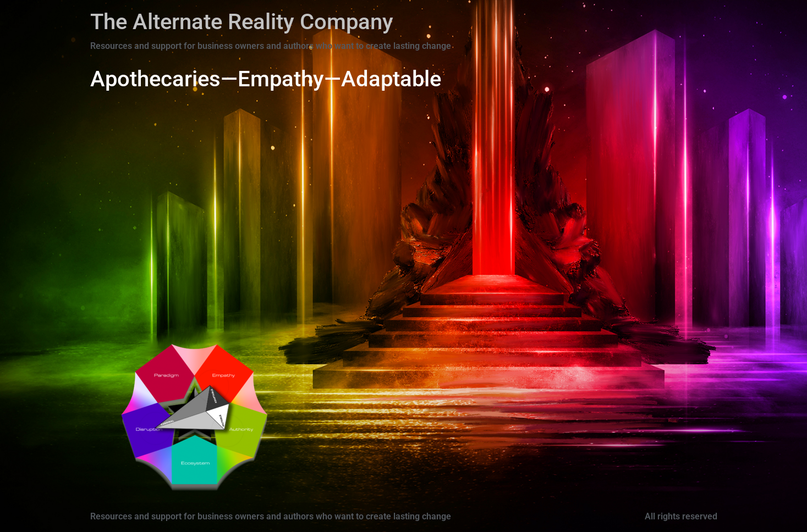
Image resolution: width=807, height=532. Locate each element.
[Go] (155, 428)
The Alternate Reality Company (242, 22)
